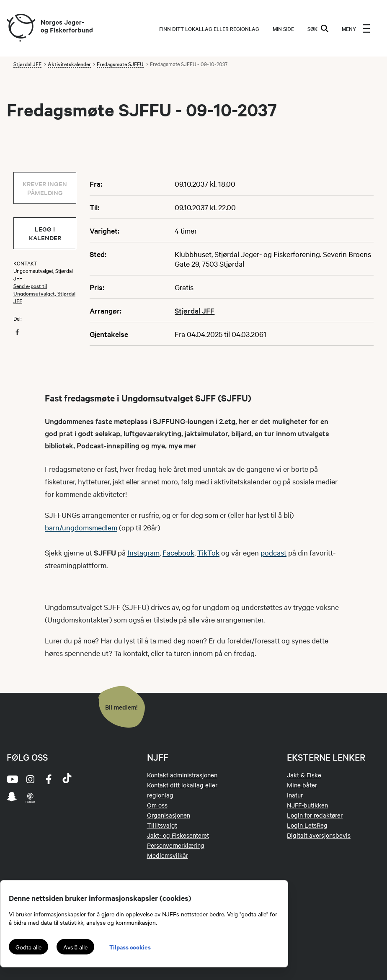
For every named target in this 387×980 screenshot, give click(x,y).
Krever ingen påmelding (45, 188)
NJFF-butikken (307, 805)
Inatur (295, 795)
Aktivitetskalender (69, 64)
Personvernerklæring (176, 845)
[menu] (356, 28)
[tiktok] (67, 779)
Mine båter (302, 785)
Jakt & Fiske (304, 775)
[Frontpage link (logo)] (21, 28)
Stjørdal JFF (27, 64)
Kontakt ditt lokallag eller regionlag (182, 790)
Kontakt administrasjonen (182, 775)
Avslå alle (75, 947)
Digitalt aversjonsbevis (319, 835)
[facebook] (49, 779)
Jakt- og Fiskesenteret (178, 835)
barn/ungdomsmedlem (81, 527)
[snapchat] (12, 797)
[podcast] (30, 797)
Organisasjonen (169, 815)
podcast (273, 552)
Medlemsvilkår (168, 855)
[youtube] (12, 779)
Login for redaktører (315, 815)
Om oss (157, 805)
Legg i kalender (45, 233)
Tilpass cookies (130, 947)
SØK (318, 28)
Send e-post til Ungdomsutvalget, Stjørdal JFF (44, 293)
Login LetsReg (307, 825)
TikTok (208, 552)
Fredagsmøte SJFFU (120, 64)
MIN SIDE (283, 28)
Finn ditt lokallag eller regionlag (209, 28)
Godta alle (28, 947)
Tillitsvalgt (162, 825)
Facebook (178, 552)
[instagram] (30, 779)
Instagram (143, 552)
